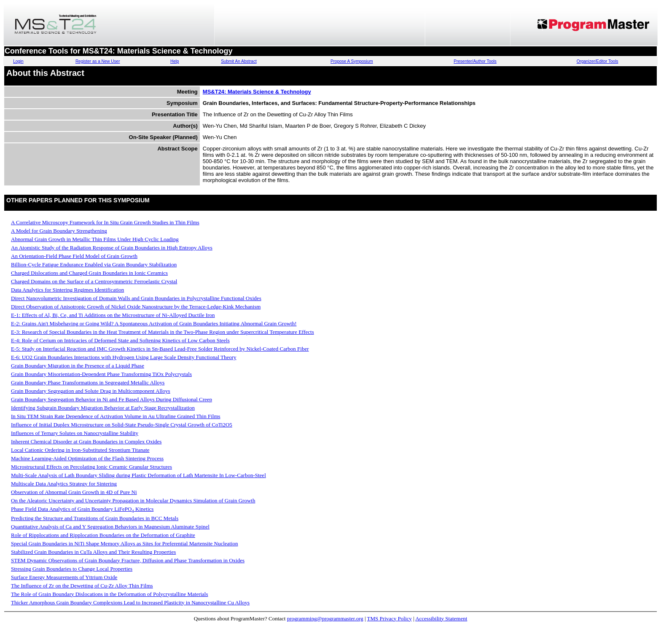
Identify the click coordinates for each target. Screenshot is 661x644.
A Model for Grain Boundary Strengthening (59, 231)
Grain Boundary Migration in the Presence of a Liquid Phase (78, 366)
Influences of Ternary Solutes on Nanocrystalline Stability (75, 433)
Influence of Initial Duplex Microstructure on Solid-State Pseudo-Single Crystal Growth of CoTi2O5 (122, 425)
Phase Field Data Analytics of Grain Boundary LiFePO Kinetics (82, 509)
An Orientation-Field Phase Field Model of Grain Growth (74, 256)
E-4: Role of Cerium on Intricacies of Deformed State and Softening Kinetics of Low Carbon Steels (120, 340)
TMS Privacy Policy (390, 619)
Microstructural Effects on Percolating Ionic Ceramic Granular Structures (91, 467)
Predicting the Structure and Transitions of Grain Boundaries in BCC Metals (95, 518)
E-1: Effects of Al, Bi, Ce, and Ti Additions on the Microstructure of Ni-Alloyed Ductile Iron (113, 315)
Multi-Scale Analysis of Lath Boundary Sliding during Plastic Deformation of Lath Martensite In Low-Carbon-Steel (138, 475)
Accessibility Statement (441, 619)
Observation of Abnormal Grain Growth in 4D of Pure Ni (74, 492)
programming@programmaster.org (325, 619)
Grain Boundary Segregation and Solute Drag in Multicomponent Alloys (91, 391)
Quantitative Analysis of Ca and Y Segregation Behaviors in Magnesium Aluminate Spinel (110, 527)
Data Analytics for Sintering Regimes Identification (67, 290)
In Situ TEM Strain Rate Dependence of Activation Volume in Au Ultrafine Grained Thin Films (116, 416)
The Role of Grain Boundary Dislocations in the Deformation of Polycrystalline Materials (110, 594)
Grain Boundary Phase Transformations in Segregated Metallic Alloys (88, 382)
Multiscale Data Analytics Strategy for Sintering (64, 484)
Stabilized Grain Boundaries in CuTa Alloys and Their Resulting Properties (93, 552)
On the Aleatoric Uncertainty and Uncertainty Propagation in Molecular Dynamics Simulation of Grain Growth (133, 500)
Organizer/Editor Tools (598, 61)
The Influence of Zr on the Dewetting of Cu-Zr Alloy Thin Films (82, 586)
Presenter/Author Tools (475, 61)
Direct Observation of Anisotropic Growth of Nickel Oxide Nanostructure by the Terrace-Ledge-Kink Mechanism (136, 307)
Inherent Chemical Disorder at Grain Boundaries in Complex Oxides (86, 441)
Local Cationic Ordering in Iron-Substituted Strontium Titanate (80, 450)
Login (18, 61)
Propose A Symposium (352, 61)
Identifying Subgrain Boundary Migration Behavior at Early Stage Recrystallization (103, 408)
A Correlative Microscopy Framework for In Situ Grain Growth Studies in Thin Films (105, 222)
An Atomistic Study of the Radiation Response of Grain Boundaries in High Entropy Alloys (112, 248)
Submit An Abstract (239, 61)
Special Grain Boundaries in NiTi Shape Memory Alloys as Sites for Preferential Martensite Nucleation (125, 543)
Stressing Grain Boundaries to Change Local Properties (72, 569)
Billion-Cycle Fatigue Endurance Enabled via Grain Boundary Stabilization (94, 264)
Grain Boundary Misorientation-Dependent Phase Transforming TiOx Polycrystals (101, 374)
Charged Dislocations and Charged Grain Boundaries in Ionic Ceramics (89, 273)
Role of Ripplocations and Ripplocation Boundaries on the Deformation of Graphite (103, 535)
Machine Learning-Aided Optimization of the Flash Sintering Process (87, 458)
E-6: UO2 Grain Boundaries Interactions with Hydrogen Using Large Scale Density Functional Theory (124, 357)
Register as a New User (98, 61)
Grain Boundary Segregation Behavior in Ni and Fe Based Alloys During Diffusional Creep (112, 399)
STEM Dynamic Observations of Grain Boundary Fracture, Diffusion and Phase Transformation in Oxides (128, 560)
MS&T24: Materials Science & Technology (257, 92)
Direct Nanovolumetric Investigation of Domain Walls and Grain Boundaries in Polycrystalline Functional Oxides (136, 298)
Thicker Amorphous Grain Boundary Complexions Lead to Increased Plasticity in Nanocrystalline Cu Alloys (130, 602)
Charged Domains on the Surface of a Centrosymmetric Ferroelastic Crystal (94, 281)
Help (175, 61)
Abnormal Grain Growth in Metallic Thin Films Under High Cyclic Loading (95, 239)
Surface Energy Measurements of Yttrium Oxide (64, 577)
